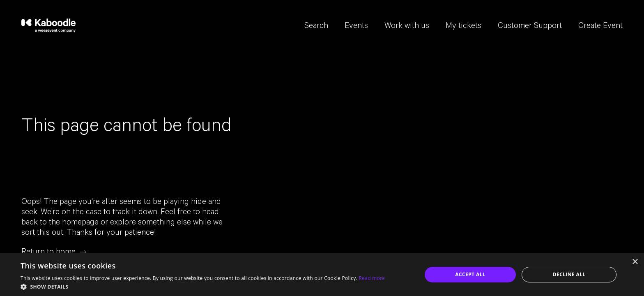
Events (356, 27)
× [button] (635, 262)
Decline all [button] (569, 274)
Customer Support (530, 27)
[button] (203, 286)
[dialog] (322, 275)
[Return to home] (54, 252)
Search (316, 27)
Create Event (600, 27)
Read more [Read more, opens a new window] (372, 278)
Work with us (407, 27)
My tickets (463, 27)
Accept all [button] (470, 274)
